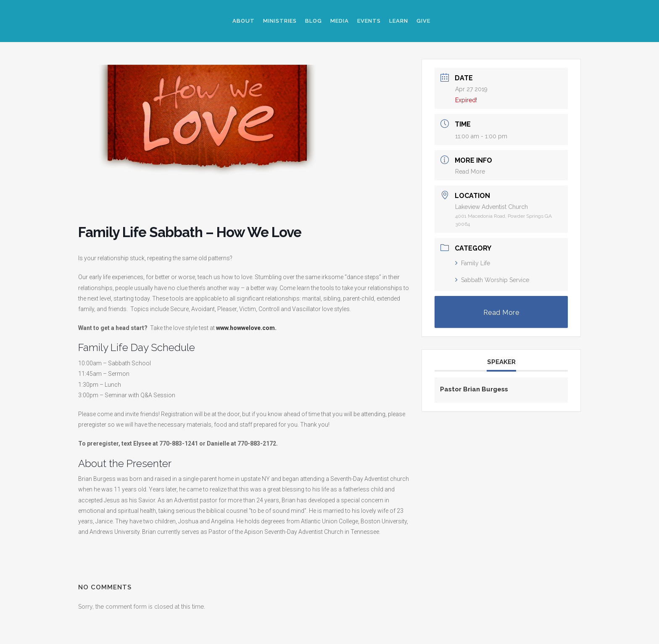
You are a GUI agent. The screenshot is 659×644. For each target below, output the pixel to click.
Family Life (473, 263)
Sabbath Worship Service (492, 280)
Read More (470, 172)
